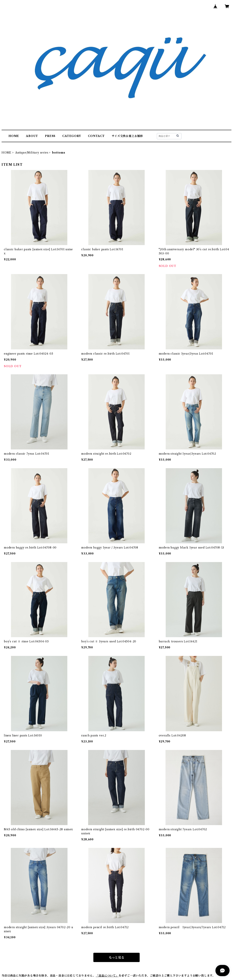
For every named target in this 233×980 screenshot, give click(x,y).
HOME (14, 136)
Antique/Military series (32, 153)
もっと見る (117, 957)
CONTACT (96, 136)
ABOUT (32, 136)
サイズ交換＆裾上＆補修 (127, 136)
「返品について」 (107, 976)
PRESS (50, 136)
